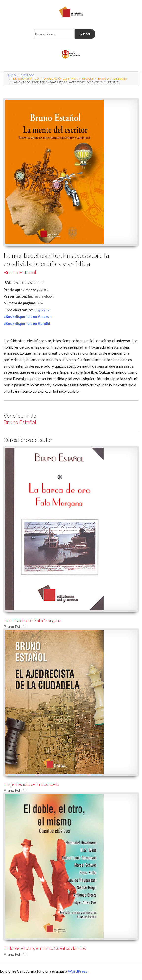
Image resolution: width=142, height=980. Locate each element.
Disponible (42, 310)
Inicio (11, 75)
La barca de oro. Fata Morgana (32, 620)
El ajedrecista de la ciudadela (31, 784)
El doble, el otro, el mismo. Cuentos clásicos (45, 948)
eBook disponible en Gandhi (27, 323)
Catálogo (28, 75)
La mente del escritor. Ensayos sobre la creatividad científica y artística (66, 82)
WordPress (78, 971)
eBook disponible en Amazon (28, 317)
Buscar (85, 34)
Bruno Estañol (20, 272)
